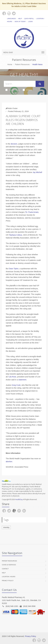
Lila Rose (12, 377)
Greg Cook (16, 385)
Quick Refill (29, 19)
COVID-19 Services (9, 565)
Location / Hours (9, 577)
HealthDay (19, 499)
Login (30, 22)
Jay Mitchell (37, 172)
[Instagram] (39, 640)
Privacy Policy (8, 581)
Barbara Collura (16, 235)
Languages (11, 19)
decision (14, 144)
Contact (5, 569)
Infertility (6, 527)
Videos (28, 90)
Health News (13, 90)
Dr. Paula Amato (32, 212)
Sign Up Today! (20, 22)
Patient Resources (22, 64)
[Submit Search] (40, 84)
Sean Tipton (14, 269)
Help (20, 19)
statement (22, 380)
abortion (9, 462)
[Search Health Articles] (20, 84)
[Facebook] (34, 640)
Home (10, 64)
